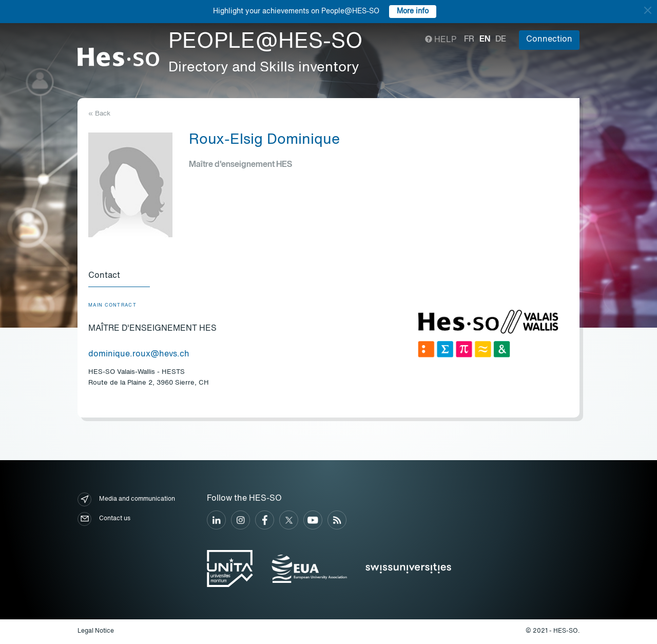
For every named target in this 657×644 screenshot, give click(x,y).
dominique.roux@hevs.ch (139, 354)
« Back (99, 114)
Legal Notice (96, 631)
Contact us (104, 519)
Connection (549, 40)
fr (469, 40)
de (501, 40)
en (485, 40)
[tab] (119, 276)
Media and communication (126, 499)
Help (441, 40)
